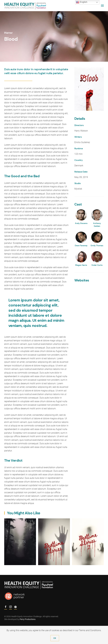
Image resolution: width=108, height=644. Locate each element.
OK (55, 638)
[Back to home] (25, 6)
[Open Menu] (102, 6)
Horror (8, 33)
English (82, 2)
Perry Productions (27, 619)
